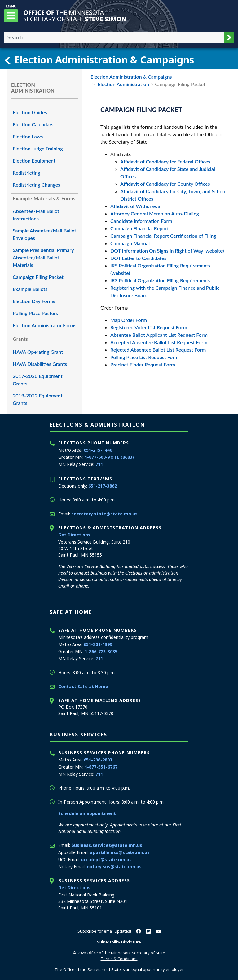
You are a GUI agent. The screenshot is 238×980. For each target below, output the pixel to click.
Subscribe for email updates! (104, 931)
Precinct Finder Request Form (143, 364)
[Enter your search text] (114, 37)
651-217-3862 (103, 486)
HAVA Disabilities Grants (40, 364)
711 (99, 464)
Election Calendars (33, 124)
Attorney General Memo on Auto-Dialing (155, 213)
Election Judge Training (38, 148)
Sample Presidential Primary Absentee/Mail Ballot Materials (43, 257)
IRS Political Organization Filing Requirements (160, 280)
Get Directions (74, 535)
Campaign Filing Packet (38, 277)
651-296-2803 (98, 760)
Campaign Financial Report (140, 228)
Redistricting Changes (36, 185)
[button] (229, 37)
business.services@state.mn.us (107, 845)
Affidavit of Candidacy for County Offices (165, 184)
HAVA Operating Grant (38, 352)
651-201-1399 (98, 644)
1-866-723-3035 (101, 651)
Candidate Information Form (141, 221)
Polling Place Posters (35, 313)
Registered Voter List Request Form (149, 327)
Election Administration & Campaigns (99, 60)
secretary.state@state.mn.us (104, 514)
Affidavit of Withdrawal (136, 206)
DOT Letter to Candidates (138, 258)
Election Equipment (34, 160)
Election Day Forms (34, 301)
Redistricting (26, 173)
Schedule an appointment (87, 813)
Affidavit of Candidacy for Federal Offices (165, 161)
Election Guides (30, 112)
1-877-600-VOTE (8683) (109, 457)
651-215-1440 (98, 450)
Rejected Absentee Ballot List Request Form (158, 350)
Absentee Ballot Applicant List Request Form (159, 335)
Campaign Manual (130, 243)
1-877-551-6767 (101, 767)
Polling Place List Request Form (144, 357)
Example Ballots (30, 289)
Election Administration (123, 84)
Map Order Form (129, 320)
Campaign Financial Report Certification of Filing (163, 236)
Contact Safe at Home (83, 686)
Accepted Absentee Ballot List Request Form (159, 342)
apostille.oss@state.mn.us (120, 852)
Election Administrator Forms (45, 325)
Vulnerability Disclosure (119, 942)
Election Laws (28, 136)
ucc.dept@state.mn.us (106, 859)
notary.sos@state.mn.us (114, 867)
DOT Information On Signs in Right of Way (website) (167, 251)
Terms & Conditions (119, 959)
